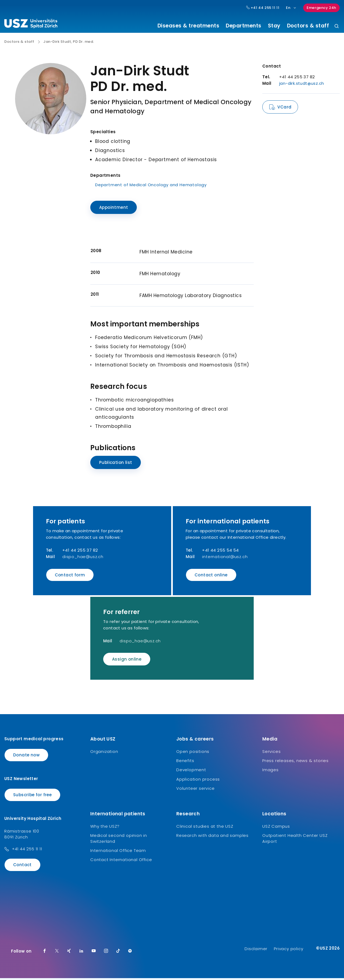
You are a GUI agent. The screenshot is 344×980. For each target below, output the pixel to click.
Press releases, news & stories (295, 763)
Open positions (193, 753)
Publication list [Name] (116, 464)
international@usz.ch (225, 558)
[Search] (337, 27)
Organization (104, 753)
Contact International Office (121, 862)
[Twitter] (57, 953)
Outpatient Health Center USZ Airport (295, 840)
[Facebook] (45, 953)
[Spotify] (130, 953)
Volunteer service (196, 790)
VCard (284, 109)
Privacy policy (289, 951)
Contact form (70, 577)
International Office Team (118, 853)
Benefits (185, 763)
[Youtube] (94, 953)
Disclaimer (256, 951)
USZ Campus (276, 828)
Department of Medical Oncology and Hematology (151, 187)
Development (191, 772)
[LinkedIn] (81, 953)
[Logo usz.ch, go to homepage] (31, 24)
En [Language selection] (291, 8)
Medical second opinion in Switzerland (119, 840)
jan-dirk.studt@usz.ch (302, 85)
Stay (274, 26)
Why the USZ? (105, 828)
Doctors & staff (308, 26)
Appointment (114, 209)
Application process (198, 781)
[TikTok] (118, 953)
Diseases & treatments (189, 26)
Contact (22, 867)
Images (270, 772)
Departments (244, 26)
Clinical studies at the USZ (205, 828)
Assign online (127, 661)
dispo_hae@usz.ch (83, 558)
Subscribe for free (32, 797)
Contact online (211, 577)
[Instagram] (106, 953)
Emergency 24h (321, 8)
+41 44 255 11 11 (27, 851)
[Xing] (69, 953)
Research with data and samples (212, 838)
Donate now (26, 757)
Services (271, 753)
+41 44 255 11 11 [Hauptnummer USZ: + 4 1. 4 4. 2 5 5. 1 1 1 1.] (263, 8)
